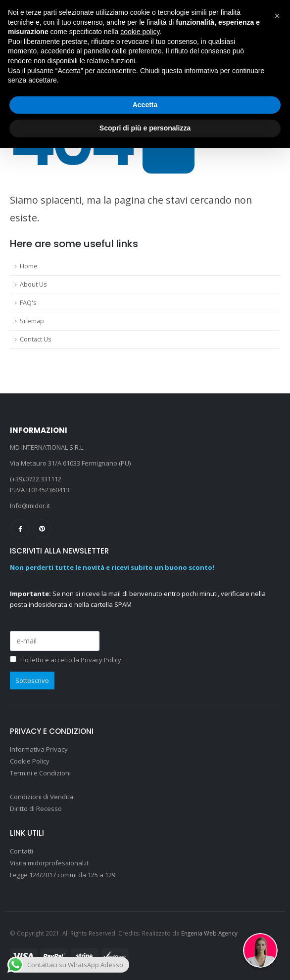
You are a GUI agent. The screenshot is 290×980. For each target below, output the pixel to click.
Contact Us (36, 339)
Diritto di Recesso (36, 809)
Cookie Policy (30, 761)
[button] (277, 16)
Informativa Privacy (39, 749)
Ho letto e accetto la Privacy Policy (71, 660)
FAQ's (28, 303)
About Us (33, 284)
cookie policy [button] (140, 32)
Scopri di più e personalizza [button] (145, 128)
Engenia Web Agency (209, 933)
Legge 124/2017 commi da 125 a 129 (63, 875)
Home (29, 266)
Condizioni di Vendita (42, 797)
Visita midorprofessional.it (50, 863)
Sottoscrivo (32, 681)
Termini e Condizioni (40, 773)
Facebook (20, 529)
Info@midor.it (30, 506)
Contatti (22, 851)
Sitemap (32, 321)
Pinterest (42, 529)
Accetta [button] (145, 105)
